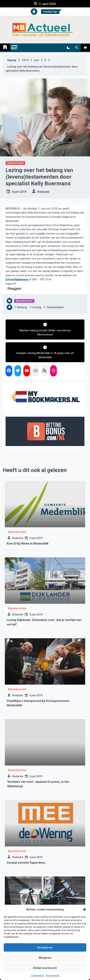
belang (22, 307)
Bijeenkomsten (15, 163)
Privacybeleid (53, 976)
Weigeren (45, 958)
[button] (84, 909)
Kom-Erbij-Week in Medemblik (28, 544)
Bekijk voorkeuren (45, 968)
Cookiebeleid (37, 976)
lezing (37, 307)
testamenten (55, 307)
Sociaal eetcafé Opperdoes (26, 863)
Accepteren (45, 948)
